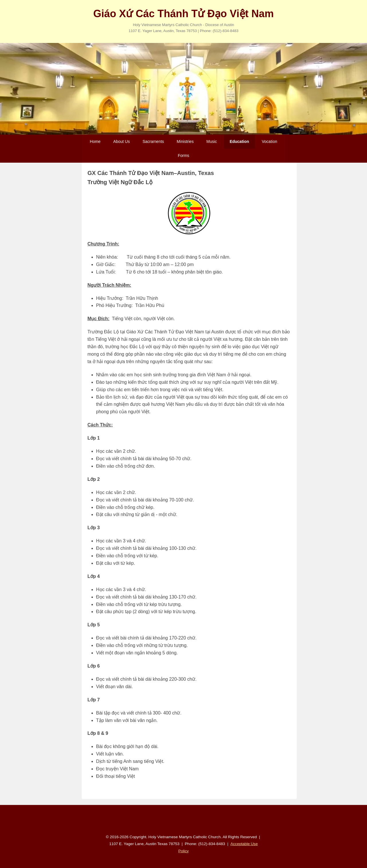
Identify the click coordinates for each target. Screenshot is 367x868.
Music (212, 141)
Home (95, 141)
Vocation (270, 141)
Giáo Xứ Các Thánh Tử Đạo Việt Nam (183, 14)
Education (239, 141)
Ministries (185, 141)
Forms (183, 156)
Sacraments (153, 141)
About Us (122, 141)
